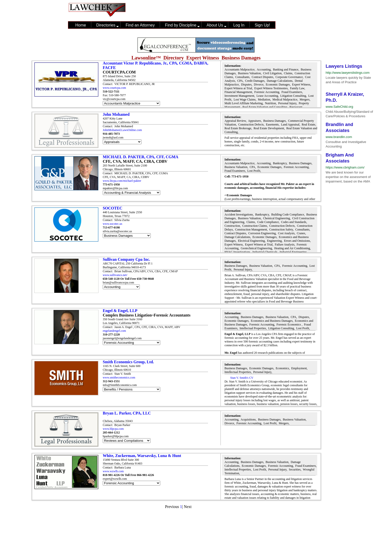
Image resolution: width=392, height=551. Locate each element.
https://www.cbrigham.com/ (345, 167)
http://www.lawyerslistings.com (348, 73)
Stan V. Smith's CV (241, 378)
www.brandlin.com (339, 137)
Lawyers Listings (344, 66)
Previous (172, 507)
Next (188, 507)
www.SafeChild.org (339, 107)
